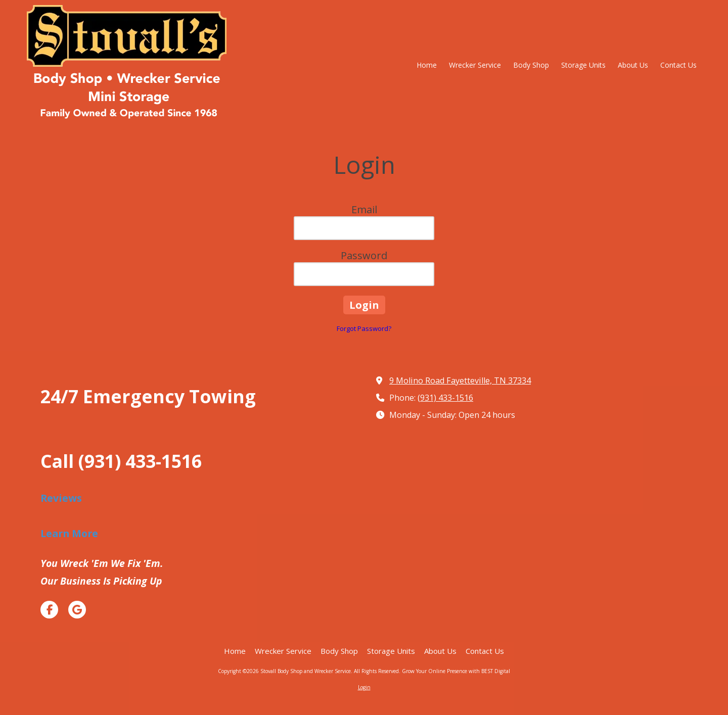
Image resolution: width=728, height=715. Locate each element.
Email (364, 209)
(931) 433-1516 (445, 398)
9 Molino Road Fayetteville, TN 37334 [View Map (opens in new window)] (460, 380)
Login (364, 687)
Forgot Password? (364, 328)
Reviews (61, 498)
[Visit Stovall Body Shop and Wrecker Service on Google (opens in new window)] (77, 610)
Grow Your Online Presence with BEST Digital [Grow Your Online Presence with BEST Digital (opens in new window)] (456, 671)
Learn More (69, 533)
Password (364, 255)
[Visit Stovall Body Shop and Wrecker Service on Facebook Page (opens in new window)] (49, 610)
